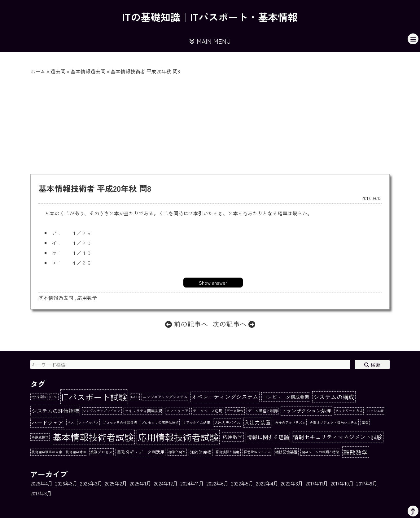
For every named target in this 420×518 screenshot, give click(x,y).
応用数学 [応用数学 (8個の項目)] (233, 437)
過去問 (58, 71)
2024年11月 (192, 483)
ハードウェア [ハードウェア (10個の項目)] (47, 422)
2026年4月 (42, 483)
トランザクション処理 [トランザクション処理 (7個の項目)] (306, 411)
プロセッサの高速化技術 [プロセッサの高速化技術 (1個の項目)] (160, 422)
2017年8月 (41, 493)
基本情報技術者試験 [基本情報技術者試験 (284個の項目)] (93, 437)
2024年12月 (166, 483)
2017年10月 (342, 483)
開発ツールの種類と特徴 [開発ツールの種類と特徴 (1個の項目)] (320, 452)
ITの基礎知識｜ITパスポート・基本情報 (210, 17)
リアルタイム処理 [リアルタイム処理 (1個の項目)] (196, 422)
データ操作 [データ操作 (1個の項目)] (235, 411)
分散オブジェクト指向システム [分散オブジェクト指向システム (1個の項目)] (334, 422)
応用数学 (87, 298)
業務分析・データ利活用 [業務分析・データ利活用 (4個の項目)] (141, 452)
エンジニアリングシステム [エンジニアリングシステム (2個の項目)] (165, 397)
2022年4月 (267, 483)
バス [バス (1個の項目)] (71, 422)
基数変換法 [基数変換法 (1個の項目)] (40, 437)
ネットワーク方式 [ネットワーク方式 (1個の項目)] (349, 411)
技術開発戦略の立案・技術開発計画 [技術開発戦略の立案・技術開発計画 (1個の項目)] (59, 452)
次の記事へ (234, 324)
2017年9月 (367, 483)
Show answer (213, 283)
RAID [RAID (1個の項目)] (135, 397)
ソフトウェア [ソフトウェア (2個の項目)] (177, 411)
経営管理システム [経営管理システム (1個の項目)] (257, 452)
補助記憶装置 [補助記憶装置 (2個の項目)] (286, 452)
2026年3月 (66, 483)
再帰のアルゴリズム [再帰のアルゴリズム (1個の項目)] (290, 422)
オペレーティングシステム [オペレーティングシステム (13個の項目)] (225, 397)
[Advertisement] (210, 121)
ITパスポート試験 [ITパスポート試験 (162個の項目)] (94, 397)
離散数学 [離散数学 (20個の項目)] (356, 452)
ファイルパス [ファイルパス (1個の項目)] (89, 422)
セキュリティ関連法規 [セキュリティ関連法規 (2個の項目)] (143, 411)
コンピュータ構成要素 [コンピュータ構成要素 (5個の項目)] (286, 397)
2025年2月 (116, 483)
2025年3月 (91, 483)
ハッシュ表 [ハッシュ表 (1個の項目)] (375, 411)
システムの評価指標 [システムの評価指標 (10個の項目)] (55, 411)
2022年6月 (217, 483)
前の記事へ (186, 324)
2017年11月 (317, 483)
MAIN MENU (210, 41)
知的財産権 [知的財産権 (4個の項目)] (201, 452)
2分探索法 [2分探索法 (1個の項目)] (39, 397)
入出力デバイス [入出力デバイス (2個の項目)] (227, 423)
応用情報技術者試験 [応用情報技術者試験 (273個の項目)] (178, 437)
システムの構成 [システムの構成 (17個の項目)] (334, 397)
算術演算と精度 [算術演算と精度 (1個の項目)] (227, 452)
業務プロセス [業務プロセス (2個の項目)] (101, 452)
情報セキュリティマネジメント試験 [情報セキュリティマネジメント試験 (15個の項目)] (338, 437)
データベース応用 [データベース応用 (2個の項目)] (208, 411)
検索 (372, 365)
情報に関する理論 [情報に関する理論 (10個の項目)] (268, 437)
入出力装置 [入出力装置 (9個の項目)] (258, 422)
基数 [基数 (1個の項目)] (365, 422)
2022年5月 (242, 483)
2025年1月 (140, 483)
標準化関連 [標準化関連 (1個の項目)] (177, 452)
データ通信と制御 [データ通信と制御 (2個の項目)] (263, 411)
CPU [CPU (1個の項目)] (54, 397)
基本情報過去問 (88, 71)
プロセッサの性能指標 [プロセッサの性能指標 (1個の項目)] (120, 422)
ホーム (38, 71)
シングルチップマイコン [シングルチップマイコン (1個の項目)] (102, 411)
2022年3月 (292, 483)
